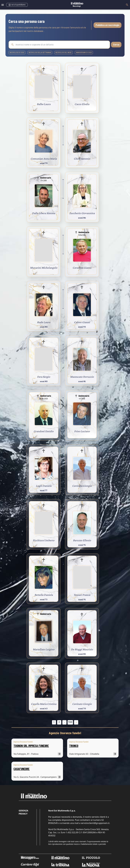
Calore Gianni (82, 322)
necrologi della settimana (40, 53)
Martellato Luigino (44, 649)
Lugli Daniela (44, 486)
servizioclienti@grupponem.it (95, 823)
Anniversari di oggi (84, 53)
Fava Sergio (44, 377)
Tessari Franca (82, 595)
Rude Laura (44, 322)
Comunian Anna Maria (44, 159)
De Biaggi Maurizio (82, 649)
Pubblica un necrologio (107, 25)
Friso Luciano (82, 431)
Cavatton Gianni (82, 268)
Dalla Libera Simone (44, 213)
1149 (70, 722)
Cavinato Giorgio (82, 486)
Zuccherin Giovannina (82, 213)
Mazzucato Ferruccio (82, 377)
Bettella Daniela (44, 595)
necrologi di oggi (17, 53)
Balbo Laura (44, 104)
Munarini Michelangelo (44, 268)
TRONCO (74, 746)
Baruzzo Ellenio (82, 540)
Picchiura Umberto (44, 540)
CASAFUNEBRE (22, 769)
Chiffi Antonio (82, 159)
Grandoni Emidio (44, 431)
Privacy (23, 814)
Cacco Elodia (82, 104)
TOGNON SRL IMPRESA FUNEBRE (31, 746)
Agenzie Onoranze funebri (65, 733)
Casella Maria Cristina (44, 704)
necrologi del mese (64, 53)
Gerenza (23, 811)
